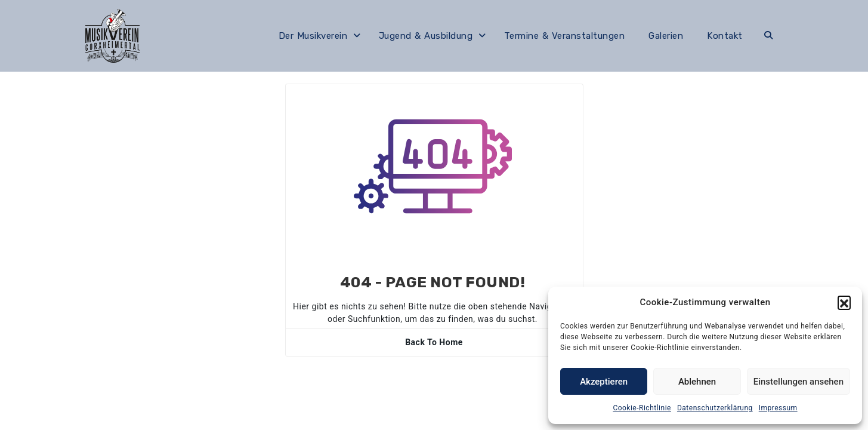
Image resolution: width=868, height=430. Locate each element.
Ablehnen (697, 382)
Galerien (666, 36)
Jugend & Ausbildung (426, 36)
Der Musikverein (313, 36)
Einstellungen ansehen (799, 382)
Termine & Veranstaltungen (565, 36)
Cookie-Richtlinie (642, 408)
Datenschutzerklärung (715, 408)
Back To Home (434, 342)
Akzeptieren (604, 382)
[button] (844, 302)
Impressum (778, 408)
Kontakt (725, 36)
